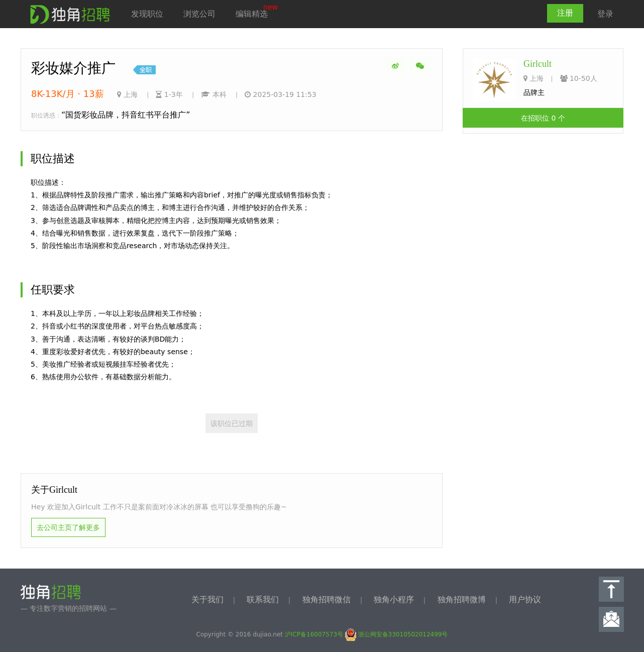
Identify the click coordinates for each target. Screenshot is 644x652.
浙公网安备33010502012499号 (397, 634)
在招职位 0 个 (543, 118)
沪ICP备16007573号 (314, 634)
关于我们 (207, 600)
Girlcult (538, 64)
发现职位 (147, 14)
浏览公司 (199, 14)
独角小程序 (394, 600)
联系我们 (263, 600)
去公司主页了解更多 (68, 527)
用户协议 (525, 600)
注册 (565, 13)
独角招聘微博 (462, 600)
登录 (605, 14)
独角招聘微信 (327, 600)
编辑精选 (252, 14)
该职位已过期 (232, 423)
